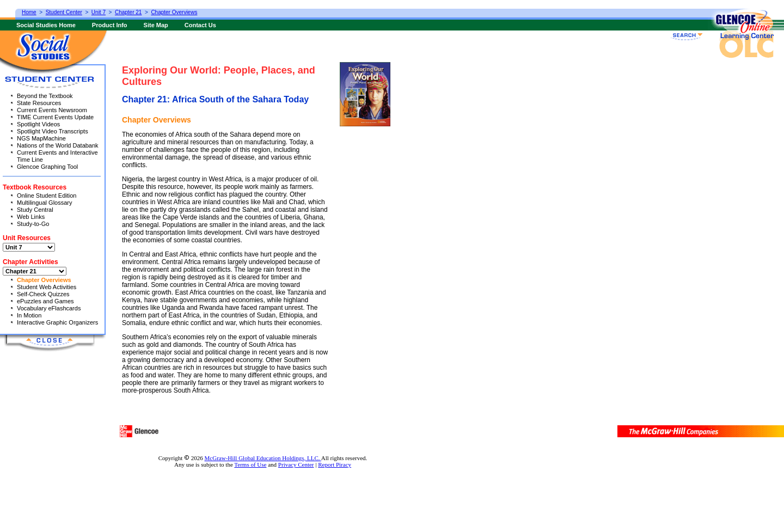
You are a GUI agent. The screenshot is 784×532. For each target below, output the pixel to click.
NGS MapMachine (41, 138)
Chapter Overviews (44, 280)
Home (29, 12)
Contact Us (200, 25)
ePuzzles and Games (45, 301)
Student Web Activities (47, 287)
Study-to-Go (33, 224)
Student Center (64, 12)
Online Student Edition (47, 195)
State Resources (39, 103)
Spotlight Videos (38, 124)
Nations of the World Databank (58, 145)
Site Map (156, 25)
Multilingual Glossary (44, 203)
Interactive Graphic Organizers (57, 322)
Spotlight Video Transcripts (53, 131)
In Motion (29, 315)
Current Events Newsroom (52, 110)
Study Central (35, 210)
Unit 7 (99, 12)
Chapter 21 (128, 12)
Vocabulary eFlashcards (49, 308)
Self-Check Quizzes (43, 294)
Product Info (110, 25)
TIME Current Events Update (55, 117)
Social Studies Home (46, 25)
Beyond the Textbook (45, 96)
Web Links (31, 217)
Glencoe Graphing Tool (47, 167)
